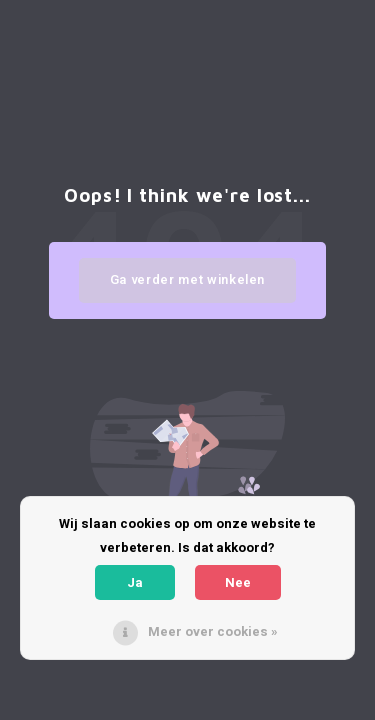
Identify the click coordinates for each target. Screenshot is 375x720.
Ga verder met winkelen (187, 279)
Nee (238, 582)
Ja (135, 582)
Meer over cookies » (213, 631)
